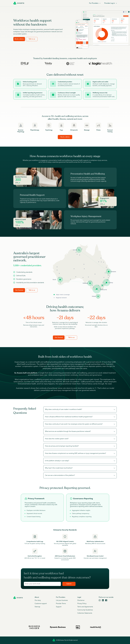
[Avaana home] (19, 3)
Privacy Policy (82, 604)
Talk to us (32, 39)
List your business (62, 600)
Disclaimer (81, 600)
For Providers (95, 3)
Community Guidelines (85, 610)
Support (59, 607)
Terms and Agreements (85, 607)
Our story (38, 600)
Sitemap (37, 607)
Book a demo (19, 39)
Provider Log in (111, 3)
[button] (80, 409)
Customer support (41, 604)
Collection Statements (85, 613)
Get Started (19, 290)
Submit (69, 584)
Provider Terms (61, 604)
